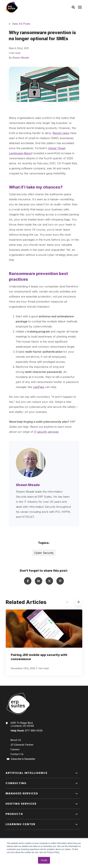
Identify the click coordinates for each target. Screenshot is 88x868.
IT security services (46, 432)
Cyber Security (44, 553)
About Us (16, 740)
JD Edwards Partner (22, 745)
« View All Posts (20, 24)
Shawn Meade (21, 58)
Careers (15, 749)
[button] (73, 7)
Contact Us (17, 754)
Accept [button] (44, 860)
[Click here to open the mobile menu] (80, 7)
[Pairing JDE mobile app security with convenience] (44, 643)
